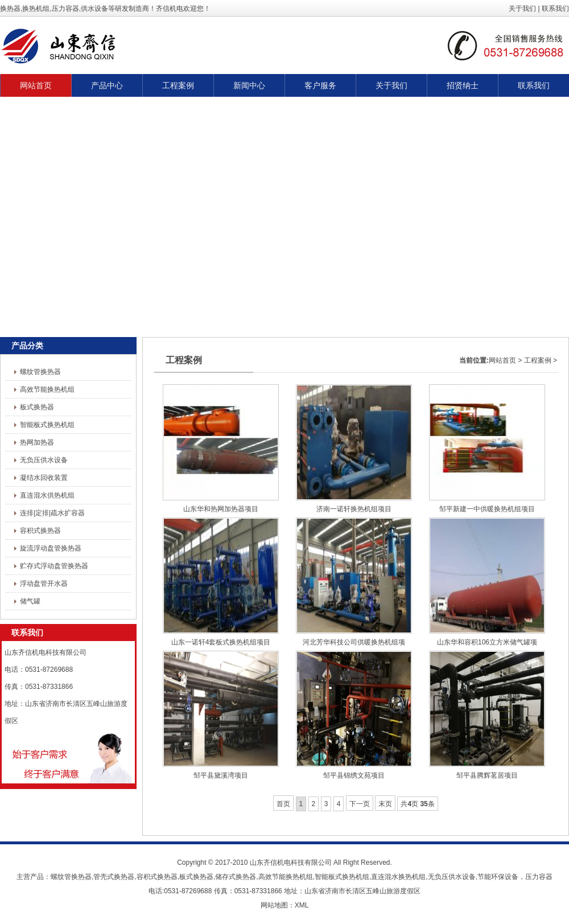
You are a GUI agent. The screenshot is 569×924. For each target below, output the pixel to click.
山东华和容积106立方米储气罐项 (487, 642)
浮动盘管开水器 (44, 584)
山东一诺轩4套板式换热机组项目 (221, 642)
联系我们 (555, 9)
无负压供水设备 (44, 460)
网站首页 (502, 360)
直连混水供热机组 (47, 495)
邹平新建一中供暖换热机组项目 (487, 509)
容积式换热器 (40, 531)
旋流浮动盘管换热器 (51, 548)
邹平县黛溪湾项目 (221, 775)
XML (302, 905)
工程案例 (538, 360)
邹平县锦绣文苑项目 (354, 775)
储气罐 (30, 601)
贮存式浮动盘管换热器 (54, 566)
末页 (385, 804)
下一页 (360, 804)
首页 (283, 804)
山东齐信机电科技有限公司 (291, 863)
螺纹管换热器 (40, 372)
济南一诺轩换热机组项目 (354, 509)
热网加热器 (37, 442)
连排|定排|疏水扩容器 (52, 513)
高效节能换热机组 (47, 389)
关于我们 (522, 9)
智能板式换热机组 (47, 425)
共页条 (417, 804)
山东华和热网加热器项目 (221, 509)
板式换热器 (37, 407)
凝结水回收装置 (44, 478)
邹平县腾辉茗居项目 (487, 775)
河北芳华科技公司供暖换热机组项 (354, 642)
